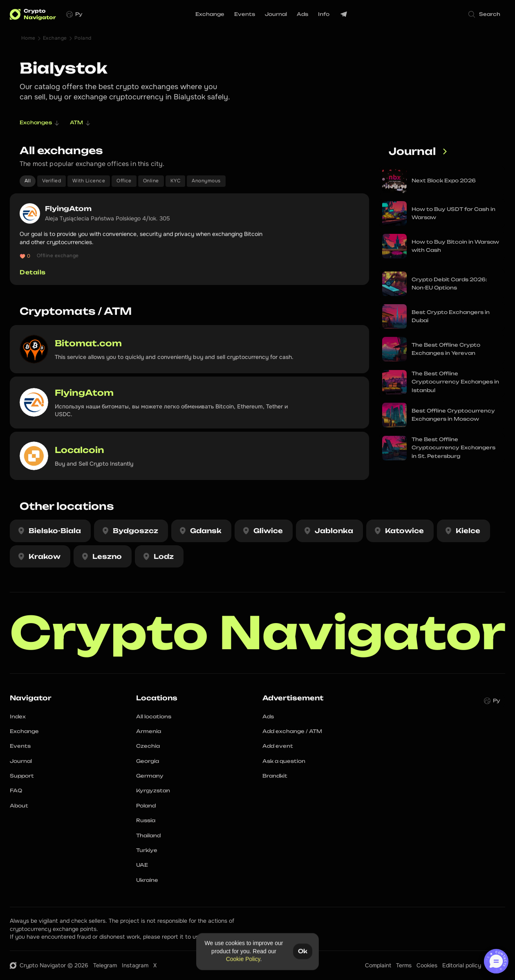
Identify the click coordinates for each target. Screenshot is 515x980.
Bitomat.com (88, 343)
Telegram (105, 965)
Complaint (378, 965)
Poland (83, 38)
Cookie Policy (243, 959)
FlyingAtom (69, 209)
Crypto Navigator (258, 633)
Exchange (55, 38)
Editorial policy (462, 965)
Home (28, 38)
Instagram (135, 965)
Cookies (427, 965)
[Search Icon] (485, 14)
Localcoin (79, 450)
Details (33, 272)
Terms (404, 965)
